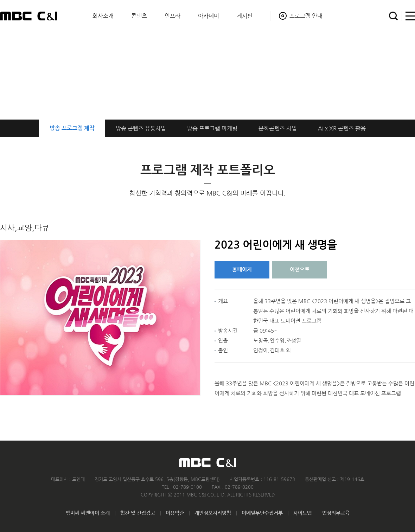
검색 (393, 16)
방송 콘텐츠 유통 (141, 128)
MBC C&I (28, 16)
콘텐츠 (139, 16)
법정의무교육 (336, 513)
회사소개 (103, 16)
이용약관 (175, 513)
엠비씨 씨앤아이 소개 (88, 513)
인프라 (173, 16)
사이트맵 (408, 16)
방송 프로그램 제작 (72, 128)
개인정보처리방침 (213, 513)
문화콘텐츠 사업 (278, 128)
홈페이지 (242, 270)
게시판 (245, 16)
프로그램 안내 (306, 16)
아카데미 (209, 16)
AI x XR (342, 128)
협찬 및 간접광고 (138, 513)
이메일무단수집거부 (262, 513)
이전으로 (300, 270)
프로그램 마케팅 (212, 128)
